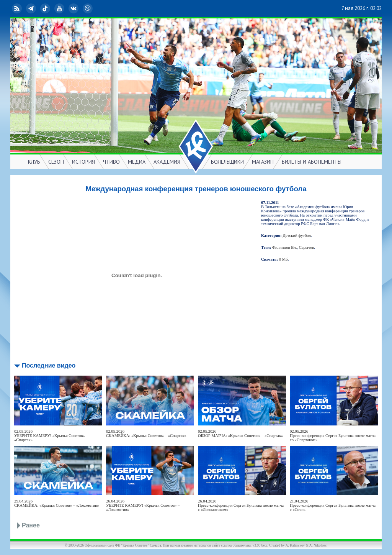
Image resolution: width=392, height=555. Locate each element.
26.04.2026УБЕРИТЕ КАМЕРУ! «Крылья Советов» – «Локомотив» (143, 505)
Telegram (32, 8)
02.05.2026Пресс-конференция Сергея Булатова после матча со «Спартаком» (333, 436)
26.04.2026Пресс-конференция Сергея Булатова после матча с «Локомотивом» (241, 505)
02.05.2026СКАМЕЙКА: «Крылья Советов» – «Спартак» (146, 433)
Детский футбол (297, 236)
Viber (88, 8)
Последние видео (49, 365)
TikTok (46, 8)
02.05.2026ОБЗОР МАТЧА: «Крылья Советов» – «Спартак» (240, 433)
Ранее (31, 525)
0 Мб (283, 259)
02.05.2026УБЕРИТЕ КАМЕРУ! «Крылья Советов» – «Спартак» (51, 436)
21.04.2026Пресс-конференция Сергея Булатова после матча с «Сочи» (333, 505)
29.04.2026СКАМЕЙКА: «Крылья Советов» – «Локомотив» (57, 503)
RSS (18, 8)
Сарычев (306, 247)
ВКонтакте (74, 8)
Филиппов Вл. (285, 247)
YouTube (60, 8)
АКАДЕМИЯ (167, 162)
